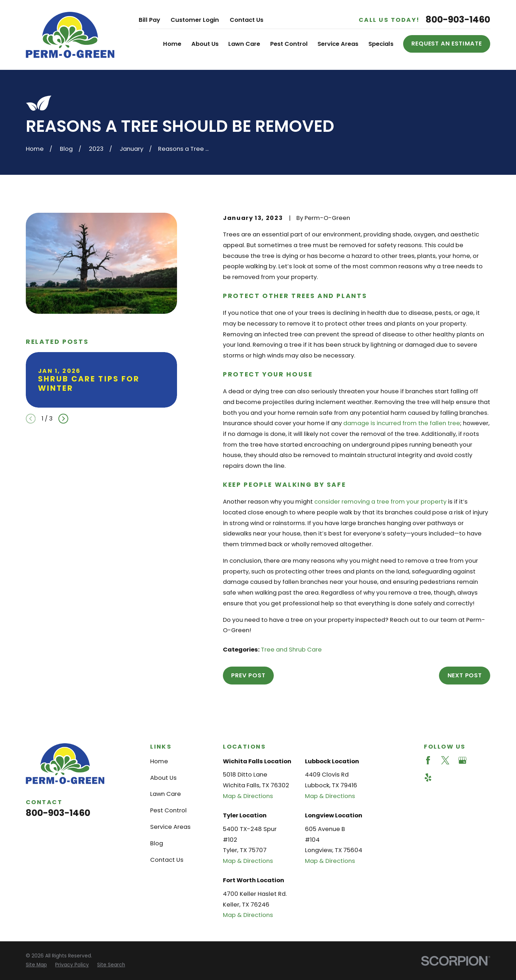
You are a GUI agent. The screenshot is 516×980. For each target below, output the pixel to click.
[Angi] (480, 760)
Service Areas (170, 827)
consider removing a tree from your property (380, 502)
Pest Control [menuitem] (289, 44)
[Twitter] (445, 760)
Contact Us (247, 20)
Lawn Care (166, 794)
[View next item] (63, 419)
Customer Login (195, 20)
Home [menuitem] (172, 44)
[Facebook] (428, 760)
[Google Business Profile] (462, 760)
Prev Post (248, 675)
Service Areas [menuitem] (338, 44)
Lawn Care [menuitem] (244, 44)
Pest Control (168, 810)
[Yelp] (428, 777)
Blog (157, 843)
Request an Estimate (447, 44)
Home (159, 761)
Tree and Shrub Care (291, 650)
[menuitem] (36, 965)
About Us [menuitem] (205, 44)
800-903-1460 (458, 20)
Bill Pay (149, 20)
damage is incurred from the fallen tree (402, 423)
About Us (163, 778)
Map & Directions (248, 796)
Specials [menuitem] (381, 44)
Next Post (465, 675)
